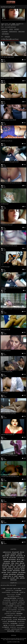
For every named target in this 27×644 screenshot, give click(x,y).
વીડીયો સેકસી (9, 612)
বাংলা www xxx (5, 627)
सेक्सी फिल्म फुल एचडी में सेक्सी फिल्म (10, 598)
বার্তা (15, 565)
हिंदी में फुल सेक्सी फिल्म (22, 619)
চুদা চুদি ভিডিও (13, 549)
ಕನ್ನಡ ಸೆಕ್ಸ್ (5, 625)
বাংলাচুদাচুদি (5, 621)
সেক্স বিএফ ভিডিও (6, 623)
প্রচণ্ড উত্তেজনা (22, 567)
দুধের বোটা (23, 569)
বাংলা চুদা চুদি (15, 602)
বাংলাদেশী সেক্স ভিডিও (6, 592)
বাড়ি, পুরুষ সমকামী (15, 552)
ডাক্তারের (17, 563)
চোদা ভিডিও (21, 600)
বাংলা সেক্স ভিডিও (21, 610)
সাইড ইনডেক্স (13, 635)
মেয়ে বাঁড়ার (4, 578)
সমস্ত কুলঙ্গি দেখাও (13, 583)
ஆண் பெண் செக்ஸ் (11, 594)
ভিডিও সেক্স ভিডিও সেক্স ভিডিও (14, 596)
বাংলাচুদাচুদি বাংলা (10, 616)
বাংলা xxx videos (9, 606)
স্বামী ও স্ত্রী (18, 560)
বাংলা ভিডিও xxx (15, 592)
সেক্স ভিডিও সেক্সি (22, 618)
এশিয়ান (23, 560)
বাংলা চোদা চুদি (22, 623)
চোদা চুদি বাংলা (13, 627)
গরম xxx (15, 608)
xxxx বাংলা (15, 618)
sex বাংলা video (17, 589)
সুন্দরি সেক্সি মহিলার (5, 34)
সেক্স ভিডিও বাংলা (15, 600)
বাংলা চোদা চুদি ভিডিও (7, 602)
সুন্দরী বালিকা (20, 554)
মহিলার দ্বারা (22, 552)
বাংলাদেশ (9, 573)
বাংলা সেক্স (3, 619)
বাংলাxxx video (18, 591)
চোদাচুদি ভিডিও (21, 608)
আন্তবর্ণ (4, 569)
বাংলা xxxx (18, 594)
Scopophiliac (7, 562)
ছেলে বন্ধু (11, 29)
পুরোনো (4, 558)
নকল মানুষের (17, 29)
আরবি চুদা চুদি (7, 37)
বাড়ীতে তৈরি (22, 563)
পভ (12, 576)
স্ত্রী (24, 556)
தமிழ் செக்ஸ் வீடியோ (8, 608)
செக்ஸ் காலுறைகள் (21, 627)
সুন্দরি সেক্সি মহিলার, (12, 560)
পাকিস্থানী (9, 567)
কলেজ (17, 567)
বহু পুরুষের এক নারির (7, 576)
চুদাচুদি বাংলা (5, 610)
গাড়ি (8, 578)
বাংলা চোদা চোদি (18, 616)
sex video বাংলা (13, 604)
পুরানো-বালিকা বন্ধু (9, 569)
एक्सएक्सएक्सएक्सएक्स (20, 625)
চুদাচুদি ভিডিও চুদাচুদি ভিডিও (10, 614)
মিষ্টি (7, 558)
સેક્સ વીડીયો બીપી (18, 606)
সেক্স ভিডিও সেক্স (21, 602)
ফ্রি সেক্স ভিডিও (5, 604)
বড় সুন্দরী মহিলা (5, 32)
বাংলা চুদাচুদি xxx (7, 600)
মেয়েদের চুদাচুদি (9, 589)
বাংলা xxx (15, 619)
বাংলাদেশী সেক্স (22, 592)
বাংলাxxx (3, 589)
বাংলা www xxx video (7, 618)
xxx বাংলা (24, 589)
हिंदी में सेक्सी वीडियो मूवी (12, 621)
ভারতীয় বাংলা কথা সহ (13, 32)
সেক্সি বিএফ (17, 631)
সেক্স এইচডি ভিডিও (21, 621)
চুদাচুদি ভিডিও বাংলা (10, 591)
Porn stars (21, 576)
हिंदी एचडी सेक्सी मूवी (11, 631)
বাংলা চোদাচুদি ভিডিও (13, 610)
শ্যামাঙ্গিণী (12, 565)
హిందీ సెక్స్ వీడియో (14, 623)
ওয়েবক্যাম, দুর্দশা (17, 569)
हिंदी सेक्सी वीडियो (19, 614)
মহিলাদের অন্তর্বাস (21, 32)
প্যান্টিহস (13, 563)
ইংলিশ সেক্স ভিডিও (21, 604)
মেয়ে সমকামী (5, 560)
